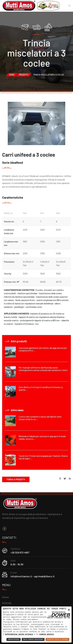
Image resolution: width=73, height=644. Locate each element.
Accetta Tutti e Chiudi (57, 639)
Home (12, 75)
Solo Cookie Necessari (33, 639)
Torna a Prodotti (16, 479)
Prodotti (24, 75)
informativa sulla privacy (19, 634)
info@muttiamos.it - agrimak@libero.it (33, 576)
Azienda (7, 603)
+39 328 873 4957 (20, 552)
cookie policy (46, 634)
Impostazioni (14, 639)
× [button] (69, 610)
